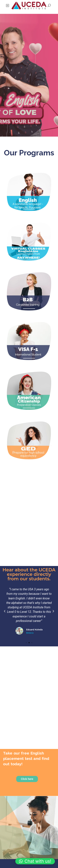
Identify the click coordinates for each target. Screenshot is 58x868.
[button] (5, 611)
